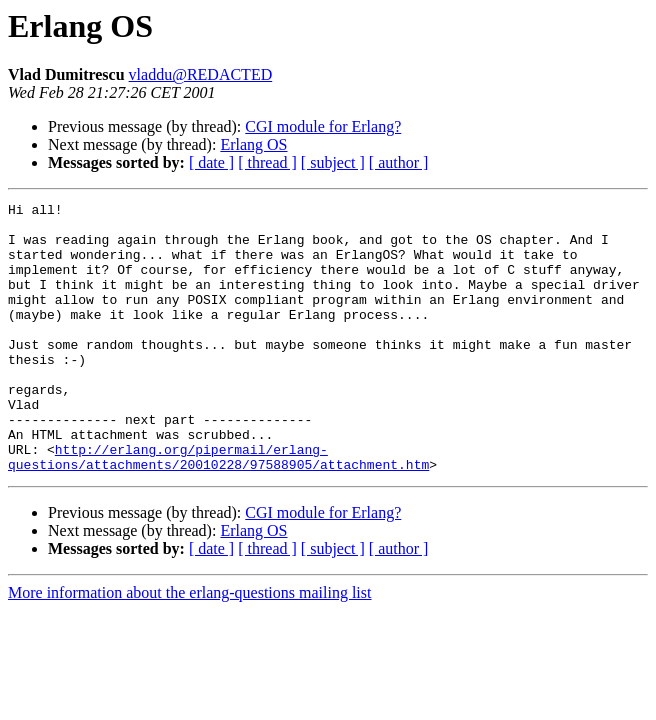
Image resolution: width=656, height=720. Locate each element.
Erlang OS (253, 144)
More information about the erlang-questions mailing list (189, 646)
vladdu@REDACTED (201, 74)
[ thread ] (267, 162)
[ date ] (211, 162)
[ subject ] (333, 162)
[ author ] (399, 162)
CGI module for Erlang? (323, 126)
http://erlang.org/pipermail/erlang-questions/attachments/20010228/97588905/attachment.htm (218, 509)
